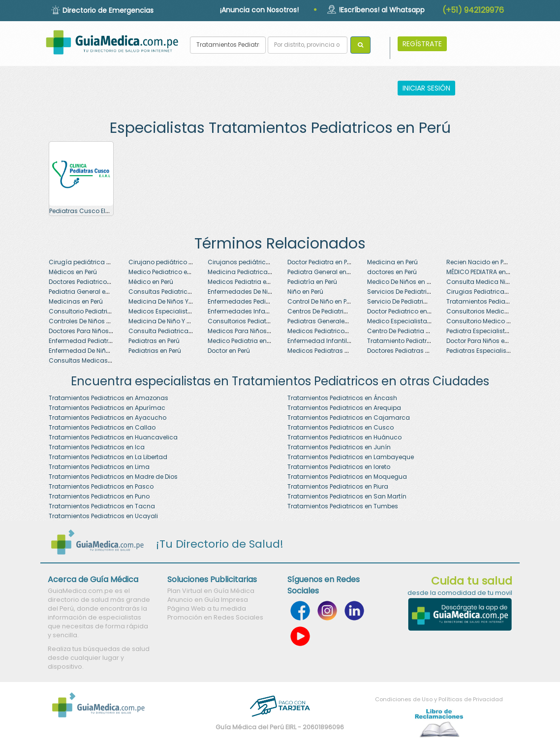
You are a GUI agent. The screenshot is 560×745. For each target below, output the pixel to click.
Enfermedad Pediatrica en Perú (95, 341)
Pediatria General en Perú (86, 292)
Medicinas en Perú (76, 301)
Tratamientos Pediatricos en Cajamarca (349, 418)
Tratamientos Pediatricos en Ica (97, 447)
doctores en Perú (392, 272)
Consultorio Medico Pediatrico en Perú (503, 321)
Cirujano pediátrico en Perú (169, 262)
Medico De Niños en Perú (403, 282)
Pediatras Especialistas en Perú (493, 351)
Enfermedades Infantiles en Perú (256, 311)
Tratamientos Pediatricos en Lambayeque (351, 457)
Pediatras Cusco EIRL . (82, 211)
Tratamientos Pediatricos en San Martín (347, 496)
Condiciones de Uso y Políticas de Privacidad (439, 699)
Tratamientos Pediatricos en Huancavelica (113, 437)
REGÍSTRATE (422, 44)
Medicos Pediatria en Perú (246, 282)
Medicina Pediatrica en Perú (249, 272)
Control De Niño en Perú (322, 301)
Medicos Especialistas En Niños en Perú (187, 311)
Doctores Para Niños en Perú (90, 331)
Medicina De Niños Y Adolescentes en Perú (191, 301)
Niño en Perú (305, 292)
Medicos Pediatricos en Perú (329, 331)
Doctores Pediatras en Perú (407, 351)
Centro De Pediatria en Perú (407, 331)
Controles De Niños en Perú (88, 321)
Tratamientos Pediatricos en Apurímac (107, 408)
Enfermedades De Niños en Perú (255, 292)
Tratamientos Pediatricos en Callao (102, 427)
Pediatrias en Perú (155, 351)
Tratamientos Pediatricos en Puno (99, 496)
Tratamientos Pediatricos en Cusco (341, 427)
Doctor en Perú (229, 351)
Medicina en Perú (392, 262)
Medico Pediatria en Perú (244, 341)
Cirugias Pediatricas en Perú (488, 292)
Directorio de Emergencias (108, 10)
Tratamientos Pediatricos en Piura (338, 486)
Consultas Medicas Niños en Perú (99, 360)
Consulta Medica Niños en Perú (493, 282)
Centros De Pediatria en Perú (329, 311)
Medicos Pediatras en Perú (327, 351)
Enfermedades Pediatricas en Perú (259, 301)
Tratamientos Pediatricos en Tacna (102, 506)
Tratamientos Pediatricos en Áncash (342, 398)
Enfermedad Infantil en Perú (328, 341)
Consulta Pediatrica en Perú (170, 331)
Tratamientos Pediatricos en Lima (99, 467)
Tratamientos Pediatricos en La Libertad (108, 457)
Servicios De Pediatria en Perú (410, 292)
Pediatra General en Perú (324, 272)
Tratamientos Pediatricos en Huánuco (344, 437)
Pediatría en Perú (312, 282)
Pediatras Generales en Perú (329, 321)
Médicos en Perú (73, 272)
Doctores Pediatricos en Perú (91, 282)
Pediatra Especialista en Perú (489, 331)
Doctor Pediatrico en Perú (404, 311)
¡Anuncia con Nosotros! (259, 10)
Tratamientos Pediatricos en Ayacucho (108, 418)
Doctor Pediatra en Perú (322, 262)
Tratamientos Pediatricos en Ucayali (103, 516)
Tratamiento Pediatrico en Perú (413, 341)
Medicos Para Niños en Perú (249, 331)
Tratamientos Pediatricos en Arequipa (344, 408)
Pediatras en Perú (154, 341)
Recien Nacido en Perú (480, 262)
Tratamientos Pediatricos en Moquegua (347, 477)
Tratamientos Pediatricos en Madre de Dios (113, 477)
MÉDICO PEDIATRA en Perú (483, 272)
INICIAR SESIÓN (426, 88)
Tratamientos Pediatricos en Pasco (101, 486)
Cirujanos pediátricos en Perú (252, 262)
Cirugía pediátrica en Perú (88, 262)
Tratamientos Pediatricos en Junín (339, 447)
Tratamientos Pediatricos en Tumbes (343, 506)
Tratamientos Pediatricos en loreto (339, 467)
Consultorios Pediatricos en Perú (256, 321)
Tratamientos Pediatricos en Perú (496, 301)
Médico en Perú (151, 282)
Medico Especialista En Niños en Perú (422, 321)
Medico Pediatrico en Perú (167, 272)
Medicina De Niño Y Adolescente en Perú (187, 321)
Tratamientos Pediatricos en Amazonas (109, 398)
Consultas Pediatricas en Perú (173, 292)
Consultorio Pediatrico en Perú (93, 311)
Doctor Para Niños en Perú (484, 341)
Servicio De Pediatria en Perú (409, 301)
